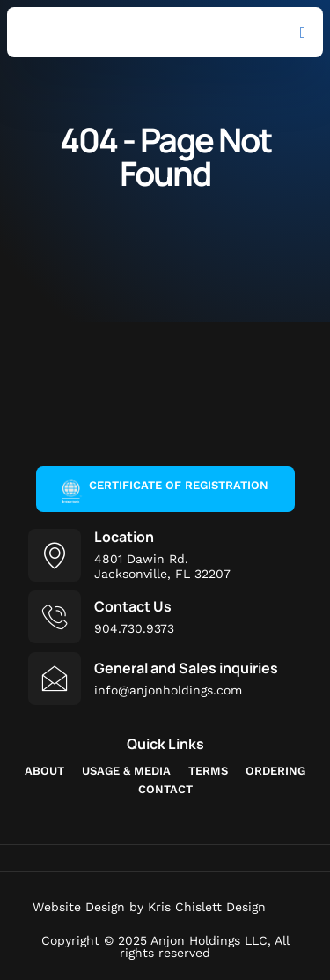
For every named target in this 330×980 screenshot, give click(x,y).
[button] (303, 32)
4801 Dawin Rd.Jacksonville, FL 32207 (162, 566)
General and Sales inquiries (186, 668)
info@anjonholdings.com (168, 690)
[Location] (55, 555)
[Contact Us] (55, 617)
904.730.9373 (134, 628)
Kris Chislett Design (207, 907)
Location (124, 537)
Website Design (79, 907)
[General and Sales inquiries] (55, 679)
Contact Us (133, 606)
